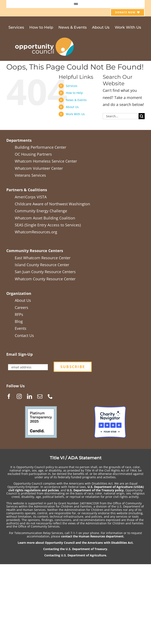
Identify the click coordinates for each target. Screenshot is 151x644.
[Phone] (50, 396)
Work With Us (75, 114)
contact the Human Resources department (92, 536)
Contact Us (24, 335)
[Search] (142, 116)
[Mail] (40, 396)
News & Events (76, 100)
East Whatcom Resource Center (43, 258)
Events (21, 328)
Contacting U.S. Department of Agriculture (75, 555)
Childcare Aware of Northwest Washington (52, 204)
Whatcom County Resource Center (45, 279)
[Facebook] (9, 396)
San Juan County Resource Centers (45, 272)
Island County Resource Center (42, 265)
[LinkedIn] (30, 396)
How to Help (74, 93)
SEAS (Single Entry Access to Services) (48, 225)
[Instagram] (19, 396)
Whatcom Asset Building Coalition (45, 218)
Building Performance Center (40, 147)
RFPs (19, 314)
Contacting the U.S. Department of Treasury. (76, 549)
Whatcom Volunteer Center (39, 168)
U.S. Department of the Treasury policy (95, 490)
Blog (19, 321)
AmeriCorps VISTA (31, 197)
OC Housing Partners (33, 154)
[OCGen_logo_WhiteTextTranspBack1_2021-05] (45, 37)
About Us (72, 107)
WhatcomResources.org (36, 232)
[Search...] (121, 116)
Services (72, 86)
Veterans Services (30, 175)
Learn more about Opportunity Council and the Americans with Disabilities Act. (76, 543)
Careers (22, 307)
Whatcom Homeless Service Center (46, 161)
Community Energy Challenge (41, 211)
